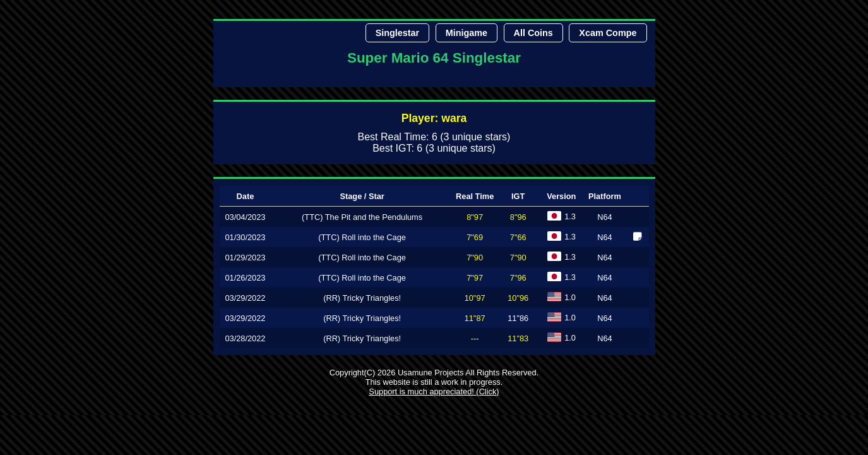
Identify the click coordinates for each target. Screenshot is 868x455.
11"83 (518, 338)
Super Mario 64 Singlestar (434, 58)
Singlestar (398, 33)
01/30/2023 (245, 237)
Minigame (467, 33)
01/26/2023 (245, 278)
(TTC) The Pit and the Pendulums (362, 217)
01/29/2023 (245, 258)
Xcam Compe (608, 33)
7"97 (475, 278)
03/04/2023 (245, 217)
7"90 (475, 258)
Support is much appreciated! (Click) (434, 391)
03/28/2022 (245, 338)
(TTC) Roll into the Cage (362, 237)
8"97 (475, 217)
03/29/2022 (245, 298)
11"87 (475, 318)
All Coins (533, 33)
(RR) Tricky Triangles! (362, 298)
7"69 (475, 237)
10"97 (475, 298)
